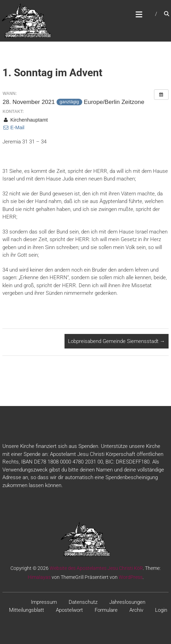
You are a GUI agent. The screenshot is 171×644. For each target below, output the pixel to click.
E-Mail (13, 127)
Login (161, 610)
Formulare (106, 610)
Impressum (44, 602)
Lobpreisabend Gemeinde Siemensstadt (117, 341)
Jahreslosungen (127, 602)
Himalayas (39, 577)
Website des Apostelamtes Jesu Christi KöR (96, 568)
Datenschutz (83, 602)
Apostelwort (69, 610)
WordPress (131, 577)
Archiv (136, 610)
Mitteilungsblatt (27, 610)
